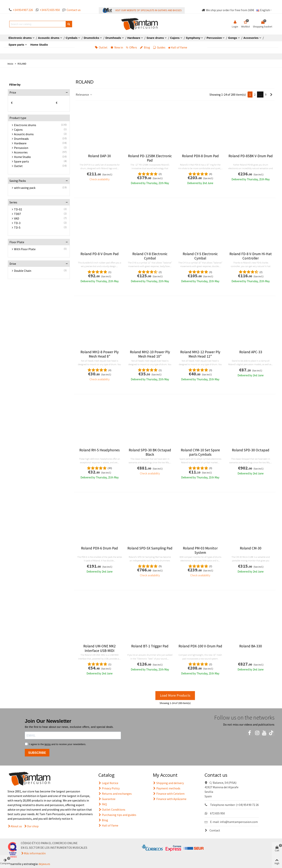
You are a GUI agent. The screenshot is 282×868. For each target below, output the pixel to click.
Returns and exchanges (115, 794)
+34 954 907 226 (23, 10)
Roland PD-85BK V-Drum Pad (251, 156)
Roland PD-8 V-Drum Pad (100, 254)
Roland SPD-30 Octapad (251, 450)
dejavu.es (44, 864)
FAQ (103, 804)
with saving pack (25, 188)
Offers (131, 47)
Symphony (193, 38)
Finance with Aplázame (170, 799)
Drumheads (113, 38)
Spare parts (16, 45)
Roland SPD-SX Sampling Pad (150, 548)
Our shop (33, 826)
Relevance (84, 95)
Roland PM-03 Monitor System (200, 550)
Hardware (134, 38)
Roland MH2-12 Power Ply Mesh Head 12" (200, 354)
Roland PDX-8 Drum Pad (200, 156)
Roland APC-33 (251, 352)
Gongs (233, 38)
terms (48, 744)
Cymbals (72, 38)
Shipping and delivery (168, 783)
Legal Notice (108, 783)
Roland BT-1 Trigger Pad (150, 646)
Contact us (74, 10)
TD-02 (18, 209)
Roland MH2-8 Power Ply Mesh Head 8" (100, 354)
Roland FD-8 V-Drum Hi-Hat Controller (251, 256)
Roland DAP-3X (99, 156)
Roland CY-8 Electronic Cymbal (150, 256)
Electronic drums (20, 38)
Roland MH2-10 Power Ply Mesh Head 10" (150, 354)
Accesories (251, 38)
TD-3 (17, 223)
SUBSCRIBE (37, 753)
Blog (145, 47)
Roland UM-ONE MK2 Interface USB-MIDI (99, 648)
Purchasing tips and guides (117, 815)
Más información (35, 853)
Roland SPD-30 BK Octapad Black (150, 452)
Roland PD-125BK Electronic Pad (150, 158)
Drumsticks (91, 38)
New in (117, 47)
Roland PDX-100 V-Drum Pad (200, 646)
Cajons (175, 38)
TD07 (17, 214)
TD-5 (17, 227)
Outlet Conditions (112, 809)
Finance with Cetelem (169, 794)
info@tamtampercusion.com (239, 822)
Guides (159, 47)
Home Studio (39, 45)
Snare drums (155, 38)
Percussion (214, 38)
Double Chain (23, 271)
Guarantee (107, 799)
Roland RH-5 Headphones (99, 450)
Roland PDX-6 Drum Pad (99, 548)
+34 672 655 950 (50, 10)
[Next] (271, 95)
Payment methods (167, 788)
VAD (17, 218)
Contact (212, 830)
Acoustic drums (49, 38)
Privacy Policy (109, 788)
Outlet (101, 47)
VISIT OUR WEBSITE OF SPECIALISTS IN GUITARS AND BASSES (148, 10)
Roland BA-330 (251, 646)
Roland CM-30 (251, 548)
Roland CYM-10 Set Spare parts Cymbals (200, 452)
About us (16, 826)
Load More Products (175, 695)
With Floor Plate (25, 249)
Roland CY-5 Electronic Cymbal (200, 256)
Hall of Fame (178, 47)
